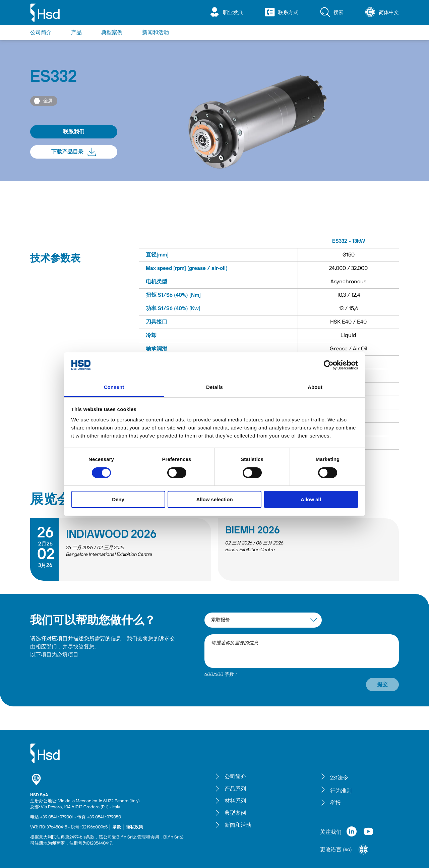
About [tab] (315, 387)
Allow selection (214, 499)
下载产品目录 (74, 152)
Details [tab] (214, 387)
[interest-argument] (263, 620)
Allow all (311, 499)
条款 (117, 827)
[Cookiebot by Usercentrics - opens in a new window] (329, 365)
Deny (118, 499)
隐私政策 (134, 827)
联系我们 (74, 132)
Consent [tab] (114, 387)
